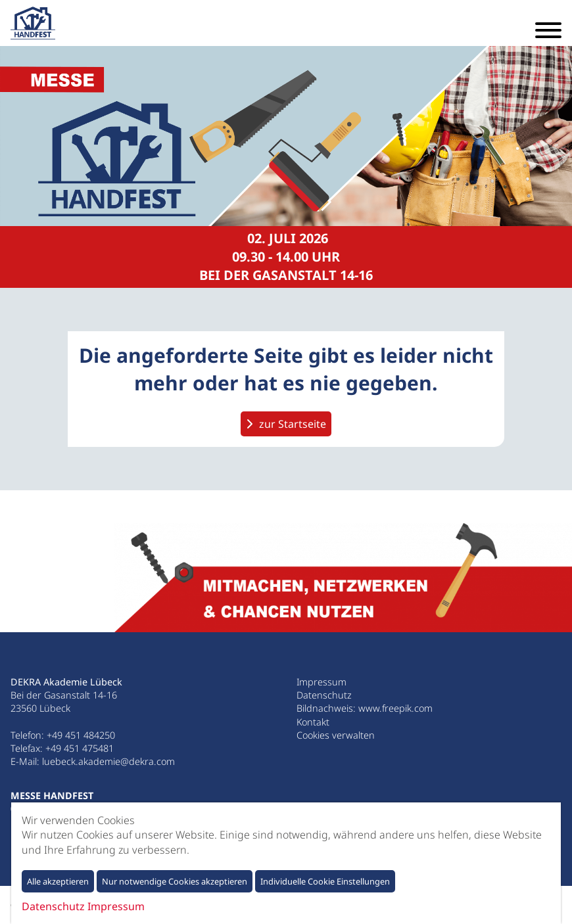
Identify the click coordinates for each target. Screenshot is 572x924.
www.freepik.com (395, 708)
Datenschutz (324, 695)
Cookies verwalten (336, 735)
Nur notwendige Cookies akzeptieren (175, 881)
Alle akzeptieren (58, 881)
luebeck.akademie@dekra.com (108, 761)
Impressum (322, 682)
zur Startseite (293, 424)
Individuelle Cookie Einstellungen (325, 881)
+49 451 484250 (81, 735)
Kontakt (313, 722)
